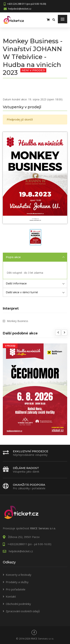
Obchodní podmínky (18, 604)
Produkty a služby (17, 582)
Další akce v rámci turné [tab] (35, 292)
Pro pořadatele (16, 589)
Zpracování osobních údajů (23, 611)
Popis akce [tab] (35, 257)
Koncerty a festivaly (19, 575)
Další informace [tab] (35, 283)
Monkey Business (18, 321)
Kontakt (11, 596)
